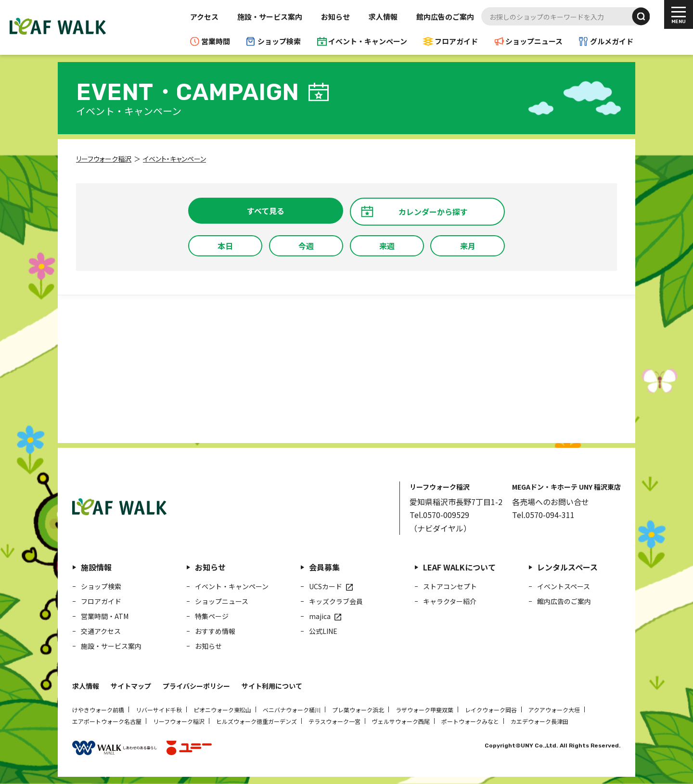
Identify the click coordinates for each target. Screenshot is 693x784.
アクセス (204, 17)
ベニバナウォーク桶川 (292, 710)
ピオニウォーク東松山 (222, 710)
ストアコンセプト (450, 586)
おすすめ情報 (215, 631)
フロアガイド (456, 41)
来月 (468, 246)
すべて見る (266, 211)
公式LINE (323, 631)
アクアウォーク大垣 (554, 710)
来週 (387, 246)
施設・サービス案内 (270, 17)
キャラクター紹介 (450, 601)
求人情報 (383, 17)
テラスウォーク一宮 (334, 721)
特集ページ (212, 616)
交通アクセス (101, 631)
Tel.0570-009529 (439, 515)
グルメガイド (612, 41)
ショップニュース (534, 41)
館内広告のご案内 (445, 17)
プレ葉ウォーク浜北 (358, 710)
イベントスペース (564, 586)
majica (320, 616)
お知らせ (335, 17)
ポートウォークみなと (470, 721)
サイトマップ (131, 686)
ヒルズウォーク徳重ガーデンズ (257, 721)
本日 (225, 246)
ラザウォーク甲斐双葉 (424, 710)
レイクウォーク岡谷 (491, 710)
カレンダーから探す (433, 212)
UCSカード (326, 586)
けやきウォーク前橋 (98, 710)
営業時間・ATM (105, 616)
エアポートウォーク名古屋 (107, 721)
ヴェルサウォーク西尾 (401, 721)
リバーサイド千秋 (159, 710)
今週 (306, 246)
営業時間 (216, 41)
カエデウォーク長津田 (539, 721)
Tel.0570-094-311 (543, 515)
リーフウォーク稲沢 (179, 721)
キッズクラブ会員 (336, 601)
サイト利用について (272, 686)
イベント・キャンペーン (368, 41)
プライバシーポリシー (196, 686)
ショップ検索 (279, 41)
